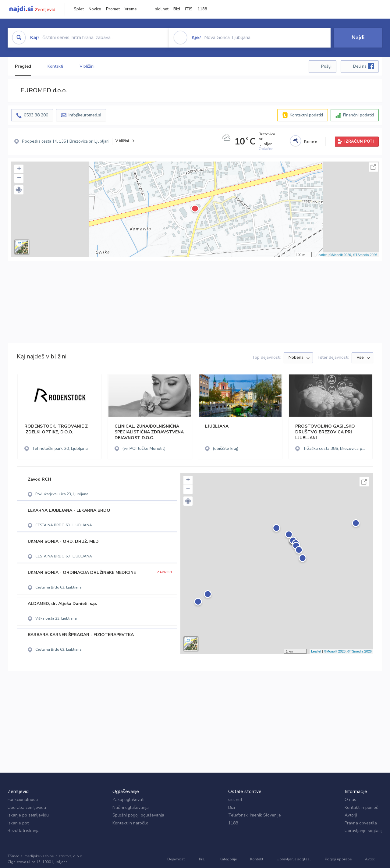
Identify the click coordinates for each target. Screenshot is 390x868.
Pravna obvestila (361, 823)
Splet (79, 9)
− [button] (19, 178)
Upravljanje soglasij (363, 831)
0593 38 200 (36, 115)
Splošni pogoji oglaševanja (138, 815)
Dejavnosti (176, 859)
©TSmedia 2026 (365, 255)
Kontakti (55, 66)
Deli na (363, 66)
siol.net (162, 9)
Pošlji (326, 66)
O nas (350, 800)
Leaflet (322, 255)
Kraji (203, 859)
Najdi (358, 37)
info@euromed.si (85, 115)
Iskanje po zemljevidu (28, 815)
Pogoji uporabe (338, 859)
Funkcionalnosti (23, 800)
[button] (19, 190)
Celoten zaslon (373, 167)
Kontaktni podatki (306, 115)
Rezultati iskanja (24, 831)
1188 (202, 9)
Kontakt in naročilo (130, 823)
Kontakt (257, 859)
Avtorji (351, 815)
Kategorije (228, 859)
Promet (113, 9)
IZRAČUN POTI (359, 141)
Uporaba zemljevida (27, 808)
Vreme (131, 9)
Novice (95, 9)
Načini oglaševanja (131, 808)
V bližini (87, 66)
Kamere (310, 141)
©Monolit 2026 (340, 255)
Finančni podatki (358, 115)
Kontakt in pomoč (361, 808)
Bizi (177, 9)
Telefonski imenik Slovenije (255, 815)
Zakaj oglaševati (128, 800)
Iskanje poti (19, 823)
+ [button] (19, 169)
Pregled (23, 66)
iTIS (189, 9)
